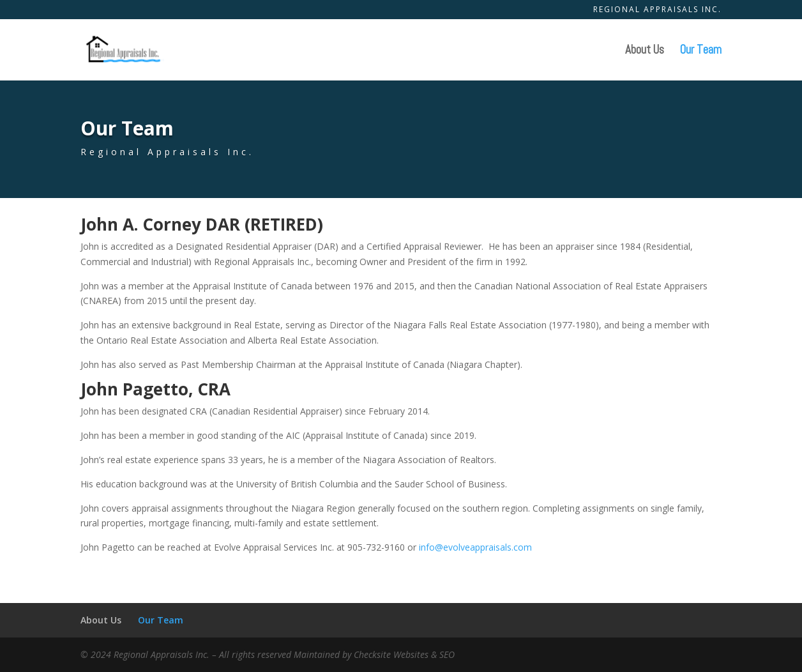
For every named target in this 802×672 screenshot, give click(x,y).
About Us (645, 51)
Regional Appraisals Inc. (657, 10)
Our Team (701, 51)
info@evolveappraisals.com (475, 547)
